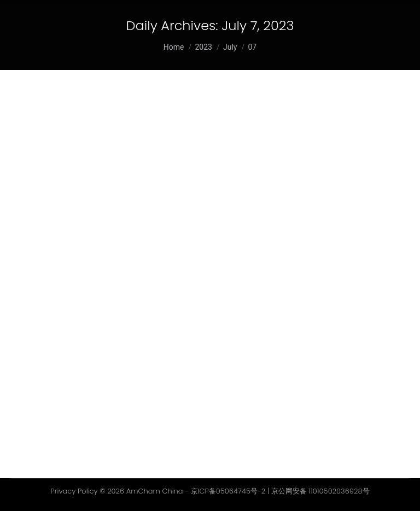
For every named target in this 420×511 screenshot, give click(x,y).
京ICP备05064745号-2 (228, 491)
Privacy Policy (74, 491)
